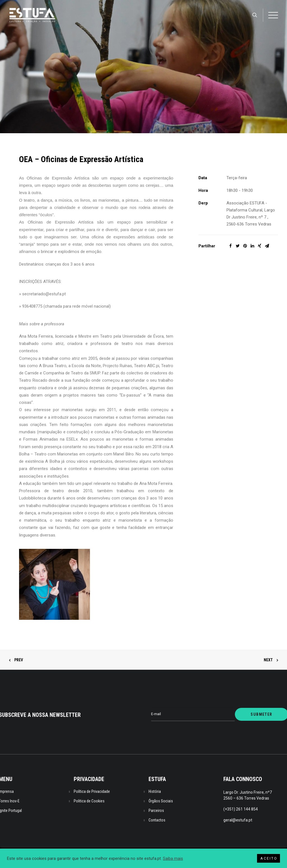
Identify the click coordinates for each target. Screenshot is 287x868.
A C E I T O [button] (269, 858)
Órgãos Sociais (161, 801)
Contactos (157, 820)
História (155, 791)
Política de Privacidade (92, 791)
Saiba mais (173, 858)
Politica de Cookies (89, 801)
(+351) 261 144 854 (241, 809)
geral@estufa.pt (238, 820)
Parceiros (156, 811)
